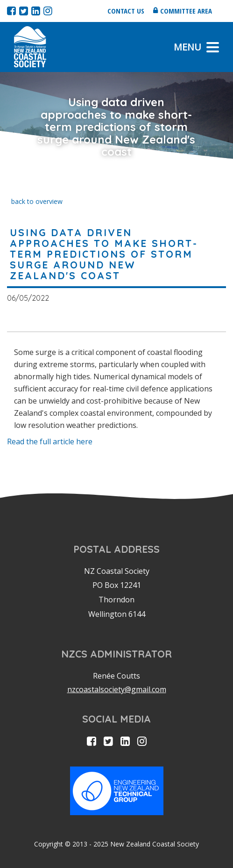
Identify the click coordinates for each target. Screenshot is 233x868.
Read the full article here (50, 441)
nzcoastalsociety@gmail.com (117, 689)
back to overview (37, 201)
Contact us (126, 11)
